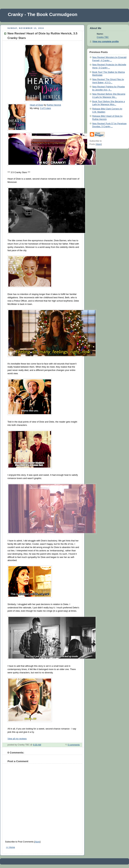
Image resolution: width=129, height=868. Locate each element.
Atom (37, 842)
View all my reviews (17, 739)
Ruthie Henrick (54, 105)
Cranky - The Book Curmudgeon (43, 14)
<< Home (10, 847)
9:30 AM (37, 745)
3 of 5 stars (45, 108)
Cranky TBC (103, 37)
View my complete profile (106, 42)
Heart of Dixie (36, 105)
